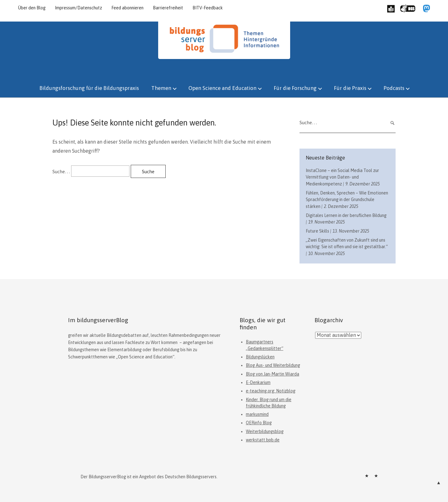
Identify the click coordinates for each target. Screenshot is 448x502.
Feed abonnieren (127, 8)
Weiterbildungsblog (265, 431)
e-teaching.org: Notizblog (271, 391)
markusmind (257, 414)
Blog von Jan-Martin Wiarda (273, 374)
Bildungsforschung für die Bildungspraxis (89, 88)
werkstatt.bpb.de (263, 440)
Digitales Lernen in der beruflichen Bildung (346, 215)
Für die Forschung (295, 88)
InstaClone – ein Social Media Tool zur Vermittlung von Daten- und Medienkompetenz (342, 177)
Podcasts (394, 88)
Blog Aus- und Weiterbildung (273, 365)
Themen (161, 88)
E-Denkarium (258, 382)
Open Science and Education (222, 88)
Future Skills (317, 231)
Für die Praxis (350, 88)
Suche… (61, 171)
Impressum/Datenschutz (78, 8)
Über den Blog (32, 8)
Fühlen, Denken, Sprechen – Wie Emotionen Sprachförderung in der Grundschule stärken (347, 200)
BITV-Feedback (208, 8)
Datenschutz (376, 476)
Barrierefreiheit (168, 8)
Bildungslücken (260, 357)
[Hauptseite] (224, 57)
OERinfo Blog (259, 423)
